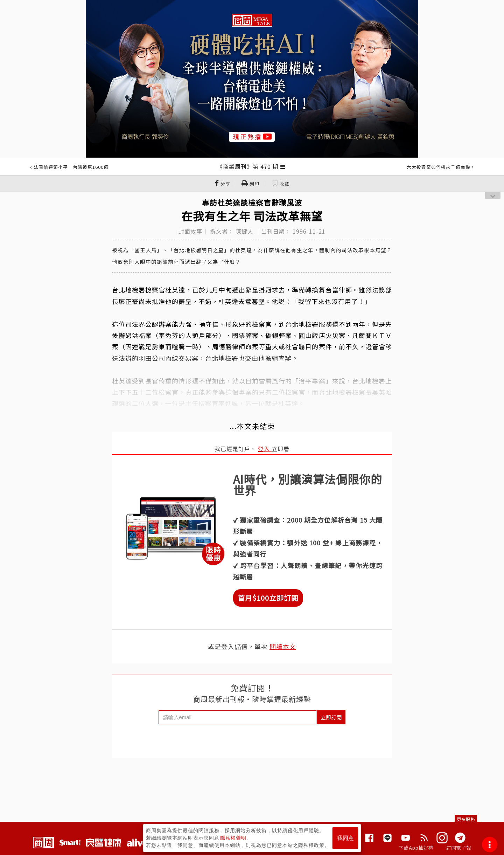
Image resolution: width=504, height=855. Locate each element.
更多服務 (466, 819)
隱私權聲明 (233, 838)
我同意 (345, 838)
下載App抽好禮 (416, 848)
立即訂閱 (331, 717)
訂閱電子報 (459, 848)
